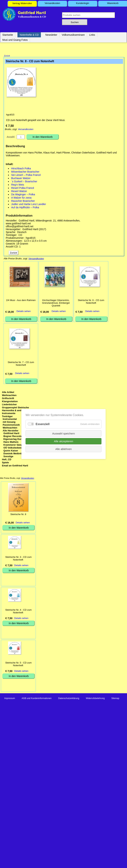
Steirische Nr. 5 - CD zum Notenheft (18, 664)
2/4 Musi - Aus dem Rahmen (21, 301)
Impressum (10, 699)
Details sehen (24, 312)
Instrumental (10, 419)
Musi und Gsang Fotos (15, 40)
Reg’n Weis (18, 185)
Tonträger (7, 417)
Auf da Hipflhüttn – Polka (25, 208)
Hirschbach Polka (21, 169)
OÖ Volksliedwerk (13, 448)
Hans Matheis (11, 442)
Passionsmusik (11, 425)
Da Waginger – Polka (23, 195)
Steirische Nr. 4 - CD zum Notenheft (18, 612)
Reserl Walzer (19, 192)
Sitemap (115, 699)
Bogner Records (13, 437)
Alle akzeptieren (64, 441)
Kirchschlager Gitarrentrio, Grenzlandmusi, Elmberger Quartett (56, 303)
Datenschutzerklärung (69, 699)
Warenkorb (113, 3)
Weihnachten (9, 396)
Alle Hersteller (11, 431)
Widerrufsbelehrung (95, 699)
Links (92, 35)
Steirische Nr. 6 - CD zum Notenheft (91, 302)
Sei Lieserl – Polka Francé (26, 175)
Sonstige (8, 457)
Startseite (8, 35)
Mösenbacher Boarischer (25, 172)
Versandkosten (52, 3)
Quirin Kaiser (11, 451)
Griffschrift (8, 399)
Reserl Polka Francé (23, 188)
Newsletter (51, 35)
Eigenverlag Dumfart (15, 439)
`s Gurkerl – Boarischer (24, 182)
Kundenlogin (83, 3)
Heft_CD (7, 460)
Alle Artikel (8, 393)
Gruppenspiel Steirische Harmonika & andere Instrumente (15, 411)
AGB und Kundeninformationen (37, 699)
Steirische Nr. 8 (18, 515)
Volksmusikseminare (73, 35)
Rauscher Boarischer (23, 201)
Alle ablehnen (64, 449)
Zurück (7, 56)
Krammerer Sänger (14, 445)
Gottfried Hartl (11, 434)
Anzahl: (11, 137)
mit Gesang (9, 422)
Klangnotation (10, 402)
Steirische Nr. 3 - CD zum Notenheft (18, 559)
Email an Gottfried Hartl (15, 466)
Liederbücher (9, 405)
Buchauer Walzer (21, 179)
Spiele (5, 463)
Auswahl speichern (64, 433)
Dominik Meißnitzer (14, 454)
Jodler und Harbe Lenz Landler (29, 205)
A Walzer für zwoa (21, 198)
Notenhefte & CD (29, 35)
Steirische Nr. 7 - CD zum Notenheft (21, 364)
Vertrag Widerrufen (22, 3)
